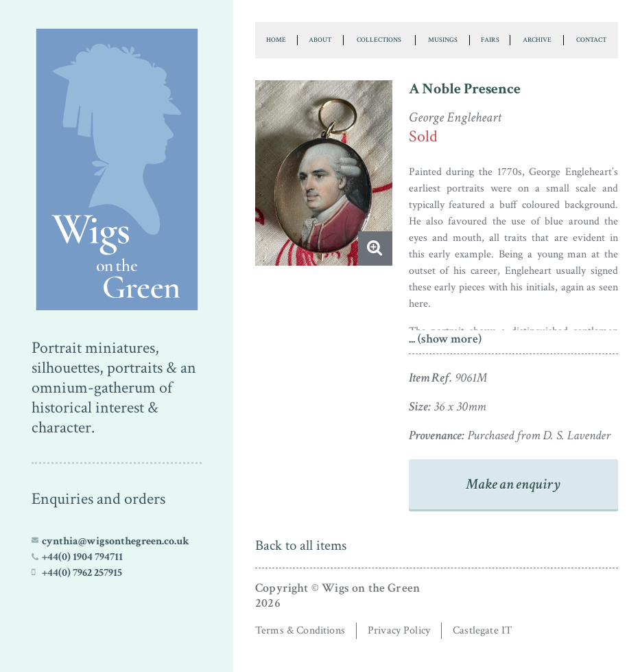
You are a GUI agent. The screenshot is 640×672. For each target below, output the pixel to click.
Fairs (490, 40)
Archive (537, 40)
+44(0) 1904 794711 (82, 557)
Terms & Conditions (300, 630)
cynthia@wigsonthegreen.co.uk (116, 541)
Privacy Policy (399, 630)
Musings (443, 40)
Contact (591, 40)
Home (276, 40)
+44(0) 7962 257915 (82, 572)
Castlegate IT (482, 630)
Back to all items (301, 545)
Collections (379, 40)
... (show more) (445, 339)
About (320, 40)
